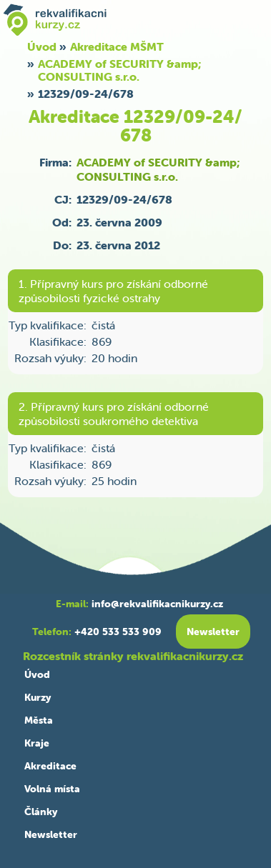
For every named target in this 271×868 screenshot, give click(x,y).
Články (41, 812)
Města (39, 720)
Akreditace (50, 766)
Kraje (37, 743)
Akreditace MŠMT (117, 46)
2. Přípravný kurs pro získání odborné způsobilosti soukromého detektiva (114, 414)
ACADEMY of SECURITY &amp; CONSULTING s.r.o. (119, 70)
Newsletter (51, 834)
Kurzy (38, 697)
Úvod (37, 674)
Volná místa (52, 789)
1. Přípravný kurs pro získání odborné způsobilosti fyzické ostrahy (113, 291)
